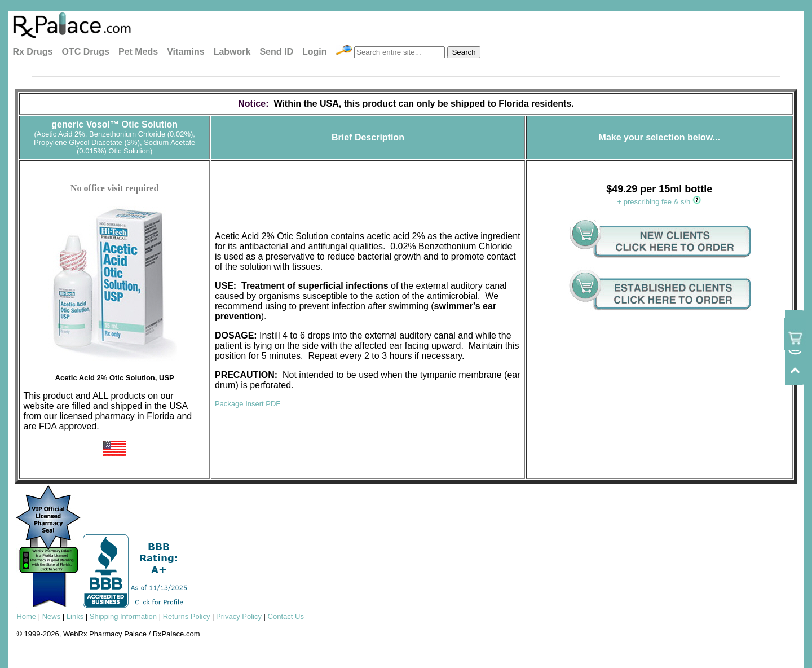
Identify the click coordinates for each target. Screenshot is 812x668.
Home (26, 616)
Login (315, 52)
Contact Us (286, 616)
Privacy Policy (239, 616)
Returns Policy (187, 616)
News (52, 616)
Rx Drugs (32, 52)
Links (75, 616)
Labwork (232, 52)
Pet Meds (138, 52)
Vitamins (186, 52)
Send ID (276, 52)
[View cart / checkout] (795, 334)
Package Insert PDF (248, 404)
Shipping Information (123, 616)
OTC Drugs (86, 52)
